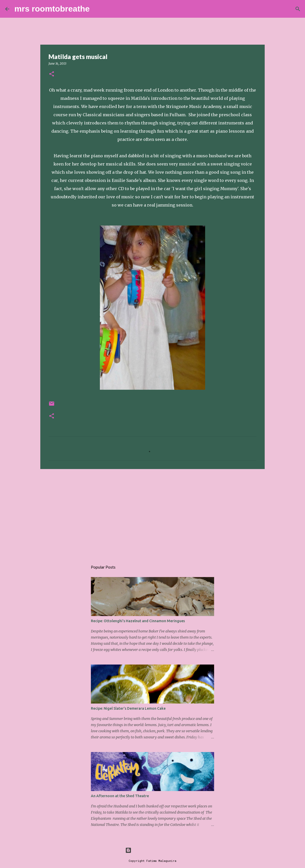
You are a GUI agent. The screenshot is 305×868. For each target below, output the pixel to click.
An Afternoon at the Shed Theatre (120, 796)
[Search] (97, 9)
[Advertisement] (153, 513)
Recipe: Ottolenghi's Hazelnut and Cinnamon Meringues (138, 621)
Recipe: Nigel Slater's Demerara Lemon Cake (128, 708)
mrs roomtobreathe (52, 9)
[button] (52, 74)
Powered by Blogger (153, 850)
